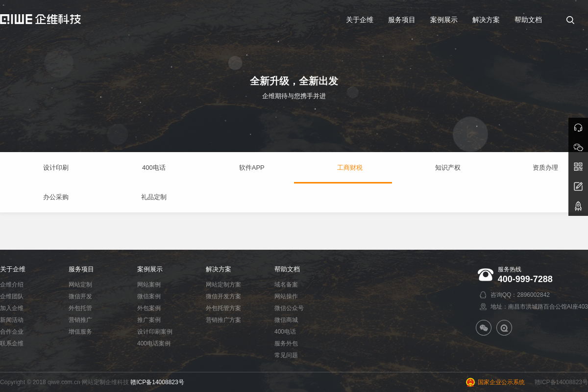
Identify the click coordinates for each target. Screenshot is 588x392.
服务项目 (81, 269)
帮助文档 (287, 269)
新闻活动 (12, 320)
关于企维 (13, 269)
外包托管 (80, 308)
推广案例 (149, 320)
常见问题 (286, 355)
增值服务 (80, 332)
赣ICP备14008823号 (157, 382)
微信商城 (286, 320)
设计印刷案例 (155, 332)
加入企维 (12, 308)
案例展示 (150, 269)
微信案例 (149, 296)
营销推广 (80, 320)
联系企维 (12, 343)
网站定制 (80, 285)
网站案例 (149, 285)
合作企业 (12, 332)
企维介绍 (12, 285)
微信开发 (80, 296)
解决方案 (219, 269)
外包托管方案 (223, 308)
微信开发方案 (223, 296)
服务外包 (286, 343)
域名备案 (286, 285)
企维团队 (12, 296)
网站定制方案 (223, 285)
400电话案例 (154, 343)
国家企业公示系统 (501, 382)
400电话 (285, 332)
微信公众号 (289, 308)
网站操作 (286, 296)
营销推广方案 (223, 320)
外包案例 (149, 308)
